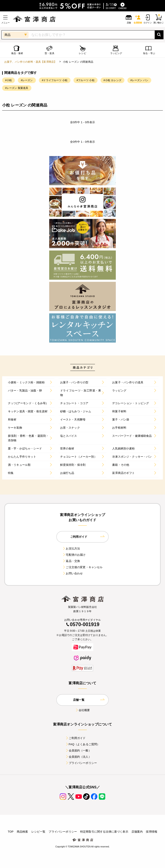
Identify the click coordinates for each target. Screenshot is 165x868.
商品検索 (22, 832)
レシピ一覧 (38, 832)
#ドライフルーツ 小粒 (55, 80)
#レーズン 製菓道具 (17, 88)
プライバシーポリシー (81, 763)
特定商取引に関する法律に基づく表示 (104, 832)
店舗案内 (137, 832)
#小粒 (8, 80)
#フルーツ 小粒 (85, 80)
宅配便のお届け (74, 555)
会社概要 (83, 710)
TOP (11, 832)
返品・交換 (71, 561)
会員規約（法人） (78, 757)
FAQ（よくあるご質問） (83, 744)
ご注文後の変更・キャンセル (82, 567)
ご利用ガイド (76, 738)
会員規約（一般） (78, 750)
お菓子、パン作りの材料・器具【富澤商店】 (30, 62)
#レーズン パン (139, 80)
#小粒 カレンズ (112, 80)
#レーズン (27, 80)
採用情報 (152, 832)
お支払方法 (71, 549)
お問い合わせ (73, 573)
